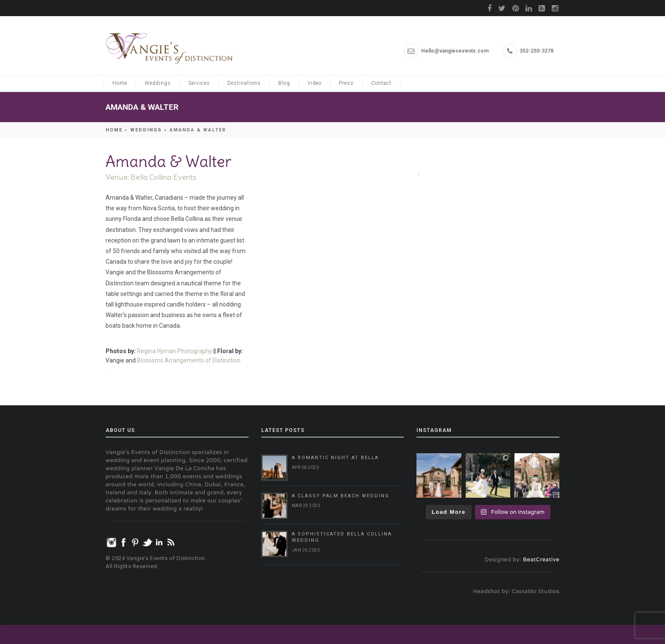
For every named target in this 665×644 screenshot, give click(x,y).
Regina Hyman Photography (175, 351)
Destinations (244, 83)
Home (120, 83)
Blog (284, 83)
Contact (381, 83)
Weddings (158, 83)
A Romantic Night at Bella (335, 458)
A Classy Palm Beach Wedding (341, 496)
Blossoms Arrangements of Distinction (189, 360)
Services (199, 83)
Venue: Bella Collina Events (151, 177)
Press (346, 83)
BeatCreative (541, 559)
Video (314, 83)
